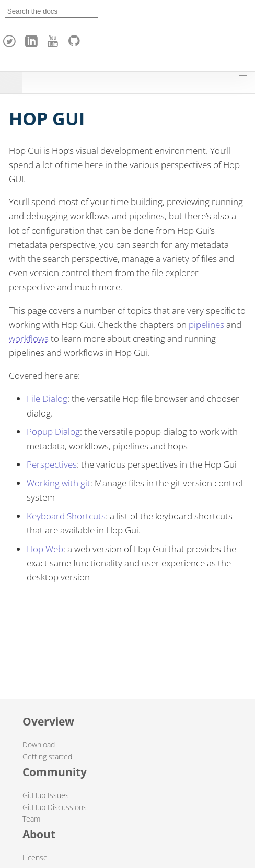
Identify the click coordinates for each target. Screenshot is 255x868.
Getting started (47, 757)
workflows (29, 338)
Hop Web (45, 549)
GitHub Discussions (55, 807)
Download (39, 745)
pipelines (206, 324)
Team (31, 819)
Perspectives (52, 464)
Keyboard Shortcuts (66, 516)
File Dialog (47, 399)
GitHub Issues (46, 795)
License (35, 857)
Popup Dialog (53, 431)
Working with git (59, 483)
